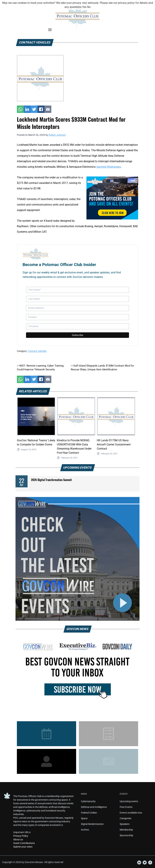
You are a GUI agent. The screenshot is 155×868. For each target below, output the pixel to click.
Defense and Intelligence (94, 807)
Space (84, 818)
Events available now (131, 813)
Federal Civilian (89, 813)
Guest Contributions (24, 843)
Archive (85, 830)
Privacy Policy (21, 836)
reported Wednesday (109, 167)
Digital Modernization (92, 824)
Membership (126, 830)
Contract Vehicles (37, 351)
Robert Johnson (57, 135)
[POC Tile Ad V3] (112, 198)
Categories (125, 818)
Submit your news (23, 847)
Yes (84, 7)
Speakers (125, 824)
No (89, 7)
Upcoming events (129, 801)
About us (18, 839)
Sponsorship (126, 835)
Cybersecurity (88, 801)
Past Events (126, 807)
